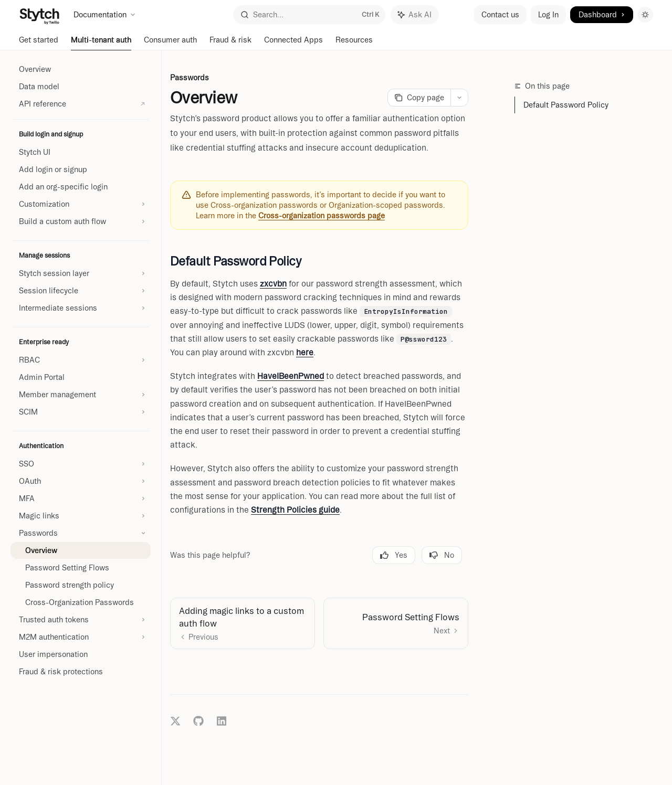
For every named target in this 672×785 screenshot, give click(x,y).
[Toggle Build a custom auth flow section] (81, 221)
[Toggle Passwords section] (81, 533)
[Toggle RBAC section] (81, 360)
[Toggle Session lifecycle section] (81, 291)
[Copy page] (419, 98)
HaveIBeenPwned (291, 376)
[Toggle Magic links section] (81, 516)
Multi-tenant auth (101, 43)
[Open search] (309, 15)
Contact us (500, 15)
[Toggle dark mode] (645, 15)
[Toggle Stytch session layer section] (81, 273)
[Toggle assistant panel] (415, 15)
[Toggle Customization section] (81, 204)
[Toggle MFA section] (81, 498)
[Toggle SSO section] (81, 464)
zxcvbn (273, 284)
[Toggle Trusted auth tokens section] (81, 620)
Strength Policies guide (295, 510)
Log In (548, 15)
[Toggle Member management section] (81, 395)
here (305, 352)
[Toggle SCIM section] (81, 412)
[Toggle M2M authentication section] (81, 637)
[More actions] (459, 98)
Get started (39, 43)
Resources (354, 43)
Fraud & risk (230, 43)
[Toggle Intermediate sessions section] (81, 308)
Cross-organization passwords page (322, 216)
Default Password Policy (566, 105)
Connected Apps (293, 43)
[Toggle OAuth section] (81, 481)
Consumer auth (170, 43)
